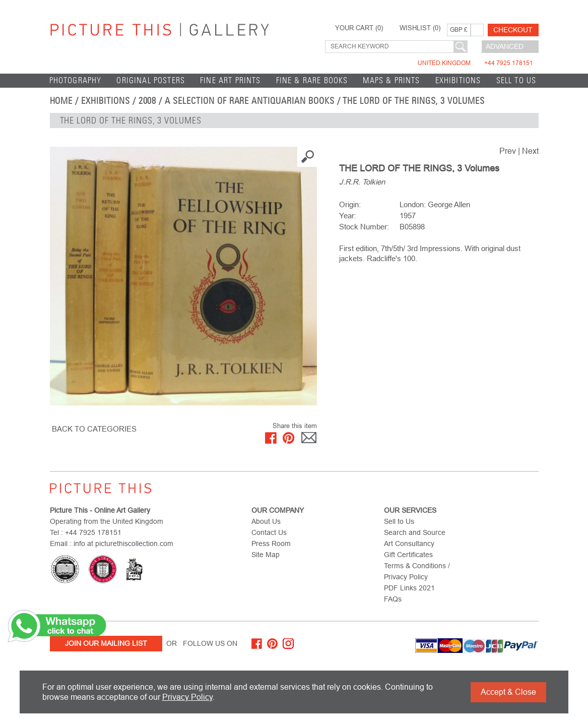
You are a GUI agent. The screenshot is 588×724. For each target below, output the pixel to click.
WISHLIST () (420, 28)
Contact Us (269, 532)
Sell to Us (516, 80)
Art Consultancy (409, 544)
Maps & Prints (391, 80)
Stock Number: (364, 227)
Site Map (266, 555)
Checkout (513, 30)
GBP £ (459, 30)
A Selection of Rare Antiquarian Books (249, 101)
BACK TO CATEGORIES (94, 429)
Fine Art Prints (231, 80)
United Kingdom (475, 63)
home (61, 101)
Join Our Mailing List (106, 643)
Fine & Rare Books (312, 80)
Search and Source (415, 532)
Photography (76, 80)
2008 (148, 101)
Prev (508, 151)
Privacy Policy (187, 697)
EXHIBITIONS (458, 80)
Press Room (271, 544)
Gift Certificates (408, 555)
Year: (348, 216)
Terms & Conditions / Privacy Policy (417, 571)
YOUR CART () (359, 28)
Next (530, 151)
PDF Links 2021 (409, 588)
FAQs (393, 599)
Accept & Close (508, 692)
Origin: (350, 204)
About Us (266, 521)
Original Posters (151, 80)
